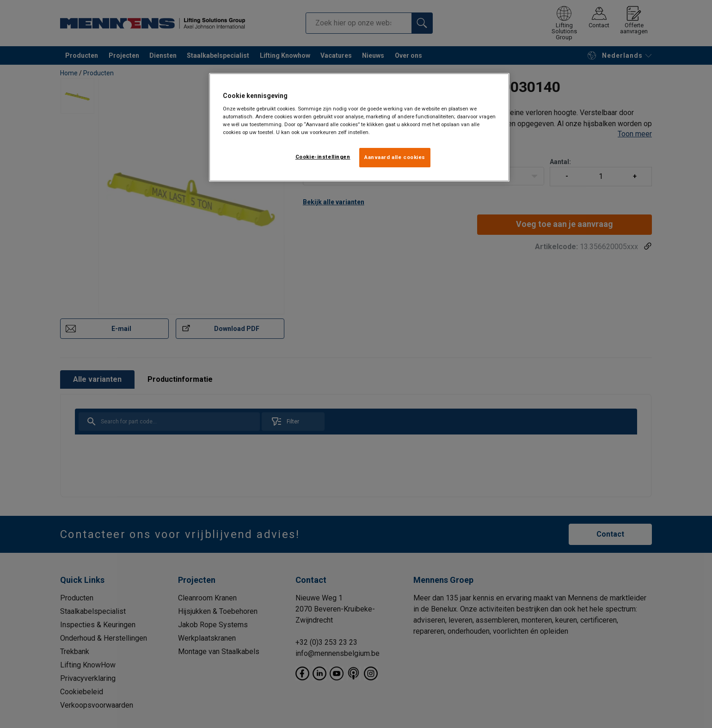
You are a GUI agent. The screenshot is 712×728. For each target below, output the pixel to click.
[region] (359, 128)
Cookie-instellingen (323, 157)
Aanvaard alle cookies (395, 157)
